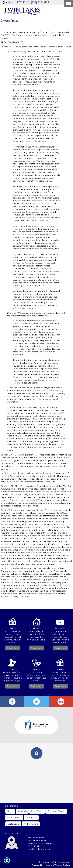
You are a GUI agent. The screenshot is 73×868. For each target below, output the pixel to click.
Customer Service (56, 811)
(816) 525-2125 (35, 846)
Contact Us (31, 817)
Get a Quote (37, 811)
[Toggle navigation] (69, 3)
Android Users (31, 824)
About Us (22, 811)
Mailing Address (36, 838)
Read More (13, 648)
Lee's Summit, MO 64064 (40, 843)
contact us (34, 352)
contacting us (31, 206)
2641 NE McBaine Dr (38, 840)
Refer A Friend (14, 817)
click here (24, 596)
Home (10, 811)
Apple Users (13, 824)
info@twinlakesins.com (40, 849)
